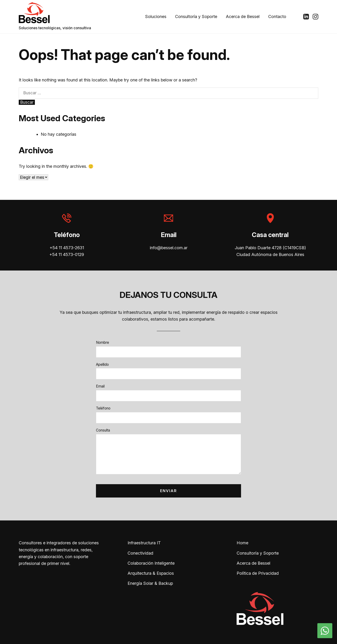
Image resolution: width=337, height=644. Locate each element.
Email (100, 386)
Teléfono (103, 408)
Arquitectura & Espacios (151, 573)
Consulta (103, 430)
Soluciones (156, 16)
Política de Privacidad (258, 573)
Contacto (277, 16)
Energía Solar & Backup (150, 583)
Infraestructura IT (144, 543)
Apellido (102, 364)
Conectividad (140, 553)
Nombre (103, 342)
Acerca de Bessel (243, 16)
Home (242, 543)
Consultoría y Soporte (196, 16)
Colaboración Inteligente (151, 563)
